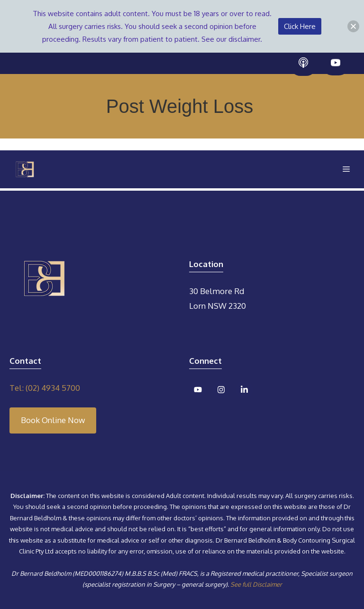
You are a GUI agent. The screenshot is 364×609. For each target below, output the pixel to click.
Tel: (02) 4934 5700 (45, 388)
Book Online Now (53, 420)
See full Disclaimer (256, 584)
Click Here (300, 26)
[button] (353, 26)
